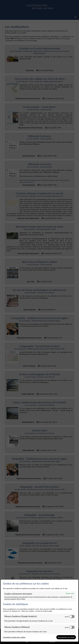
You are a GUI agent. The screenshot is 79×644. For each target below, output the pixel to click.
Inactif (67, 617)
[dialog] (39, 611)
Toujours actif (70, 593)
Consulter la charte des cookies (14, 637)
